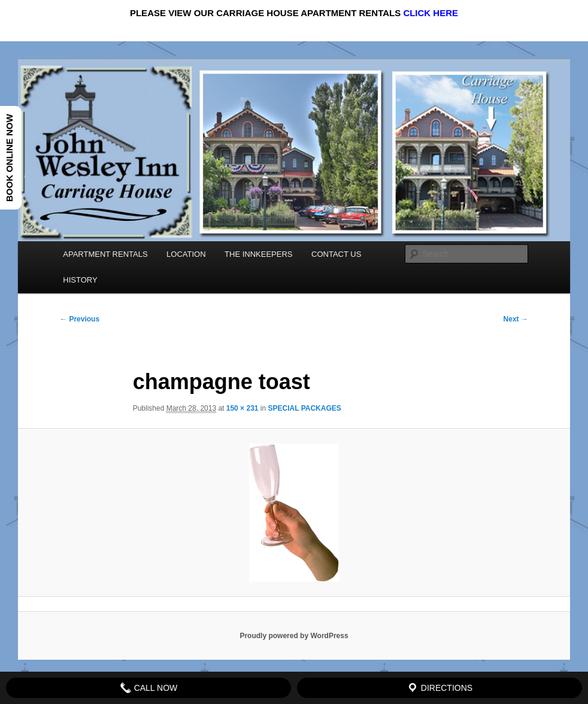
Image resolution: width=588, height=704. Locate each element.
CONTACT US (336, 254)
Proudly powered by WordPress (294, 636)
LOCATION (186, 254)
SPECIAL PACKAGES (305, 408)
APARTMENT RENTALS (105, 254)
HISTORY (80, 280)
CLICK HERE (431, 13)
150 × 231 (243, 408)
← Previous (80, 319)
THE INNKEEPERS (258, 254)
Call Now (149, 688)
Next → (516, 319)
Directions (440, 688)
